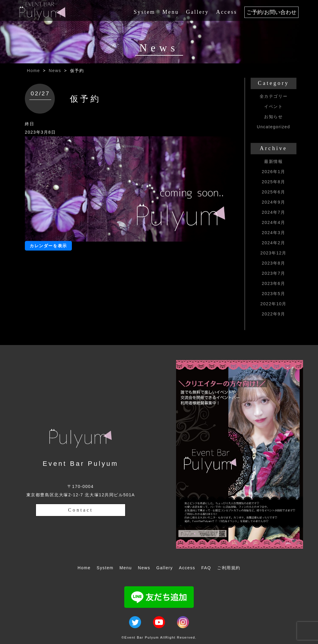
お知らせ (273, 117)
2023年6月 (273, 283)
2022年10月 (274, 304)
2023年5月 (273, 294)
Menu (171, 12)
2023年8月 (273, 263)
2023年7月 (273, 273)
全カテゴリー (274, 96)
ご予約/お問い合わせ (271, 12)
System (144, 12)
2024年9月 (273, 202)
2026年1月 (273, 172)
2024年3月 (273, 233)
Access (227, 12)
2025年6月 (273, 192)
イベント (273, 106)
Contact (80, 510)
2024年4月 (273, 222)
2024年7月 (273, 212)
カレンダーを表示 (48, 246)
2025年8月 (273, 182)
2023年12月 (274, 253)
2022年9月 (273, 314)
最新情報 (273, 161)
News (55, 71)
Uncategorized (274, 127)
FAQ (206, 568)
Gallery (197, 12)
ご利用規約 (229, 568)
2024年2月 (273, 243)
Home (34, 71)
